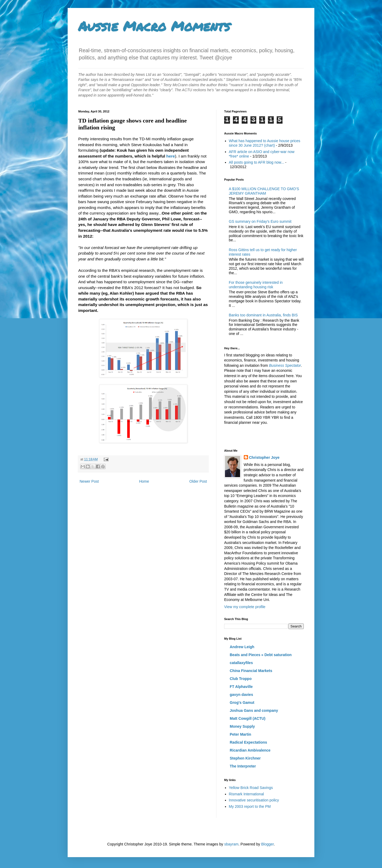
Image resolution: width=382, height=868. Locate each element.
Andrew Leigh (242, 647)
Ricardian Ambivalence (250, 750)
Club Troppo (241, 679)
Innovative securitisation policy (254, 800)
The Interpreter (243, 766)
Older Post (198, 481)
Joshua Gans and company (254, 710)
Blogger (267, 844)
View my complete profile (245, 607)
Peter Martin (240, 734)
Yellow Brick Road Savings (251, 788)
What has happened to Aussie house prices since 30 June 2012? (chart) (265, 143)
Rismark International (246, 794)
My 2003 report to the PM (250, 806)
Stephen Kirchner (245, 758)
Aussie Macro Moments (154, 26)
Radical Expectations (248, 742)
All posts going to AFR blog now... (257, 162)
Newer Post (89, 481)
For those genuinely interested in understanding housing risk (256, 285)
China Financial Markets (251, 671)
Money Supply (242, 726)
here (171, 156)
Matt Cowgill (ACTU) (248, 718)
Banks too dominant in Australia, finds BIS (263, 315)
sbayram (231, 844)
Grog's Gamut (242, 703)
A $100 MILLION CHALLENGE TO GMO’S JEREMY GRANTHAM (264, 191)
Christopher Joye (264, 457)
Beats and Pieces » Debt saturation (261, 655)
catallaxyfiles (241, 663)
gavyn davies (241, 695)
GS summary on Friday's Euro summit (260, 221)
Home (144, 481)
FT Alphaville (241, 687)
